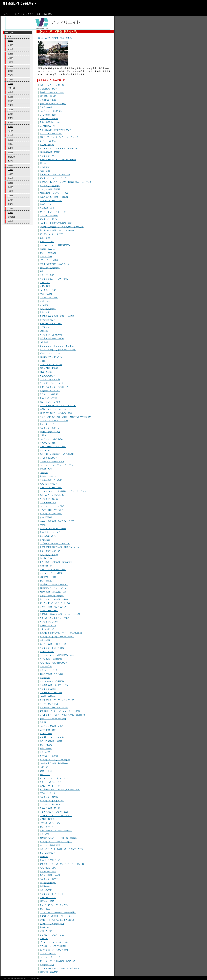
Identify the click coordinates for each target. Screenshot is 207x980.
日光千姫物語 (46, 107)
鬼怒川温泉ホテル (48, 309)
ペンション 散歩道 (49, 499)
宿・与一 (44, 163)
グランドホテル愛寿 (49, 216)
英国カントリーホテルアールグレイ (56, 409)
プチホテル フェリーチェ (52, 935)
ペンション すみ (48, 156)
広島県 (10, 170)
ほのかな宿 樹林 (48, 730)
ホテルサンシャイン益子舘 (52, 85)
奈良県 (10, 153)
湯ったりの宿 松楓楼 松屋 (53, 644)
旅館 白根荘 (46, 931)
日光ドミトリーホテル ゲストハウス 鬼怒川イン (63, 715)
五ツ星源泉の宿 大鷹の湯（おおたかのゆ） (60, 790)
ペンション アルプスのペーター (55, 760)
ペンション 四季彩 (49, 797)
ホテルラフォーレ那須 (50, 402)
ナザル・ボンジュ (48, 141)
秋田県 (10, 54)
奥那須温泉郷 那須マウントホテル (56, 130)
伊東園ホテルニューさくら (52, 737)
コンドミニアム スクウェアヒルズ (56, 816)
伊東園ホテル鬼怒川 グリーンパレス (57, 916)
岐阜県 (10, 97)
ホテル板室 (45, 752)
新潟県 (10, 118)
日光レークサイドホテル (51, 324)
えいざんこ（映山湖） (50, 186)
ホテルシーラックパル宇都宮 (53, 447)
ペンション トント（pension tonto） (57, 637)
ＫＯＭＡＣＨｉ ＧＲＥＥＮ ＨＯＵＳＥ (59, 148)
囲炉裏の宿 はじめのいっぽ (53, 592)
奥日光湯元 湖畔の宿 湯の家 (54, 708)
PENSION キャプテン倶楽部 (53, 946)
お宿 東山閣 (46, 294)
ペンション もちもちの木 (52, 801)
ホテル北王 (45, 909)
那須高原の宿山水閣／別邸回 (53, 529)
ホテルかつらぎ (47, 827)
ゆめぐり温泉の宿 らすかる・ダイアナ (58, 521)
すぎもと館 (45, 327)
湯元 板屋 (45, 775)
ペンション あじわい (50, 804)
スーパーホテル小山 (49, 704)
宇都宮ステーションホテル (52, 596)
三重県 (10, 105)
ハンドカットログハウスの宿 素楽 (56, 223)
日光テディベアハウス (50, 391)
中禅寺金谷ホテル (48, 320)
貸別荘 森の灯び (48, 626)
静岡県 (10, 92)
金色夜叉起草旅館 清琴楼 (52, 339)
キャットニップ (47, 424)
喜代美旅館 (45, 540)
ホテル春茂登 (46, 890)
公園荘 (43, 361)
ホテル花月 (45, 834)
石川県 (10, 127)
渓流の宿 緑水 (47, 208)
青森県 (10, 41)
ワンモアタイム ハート (52, 383)
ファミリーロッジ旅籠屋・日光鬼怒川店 (58, 913)
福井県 (10, 131)
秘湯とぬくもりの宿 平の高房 (54, 197)
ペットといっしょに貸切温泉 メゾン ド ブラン (63, 491)
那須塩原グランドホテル (51, 357)
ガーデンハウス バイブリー (53, 234)
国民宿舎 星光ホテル (50, 268)
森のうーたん (46, 204)
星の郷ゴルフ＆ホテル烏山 (52, 924)
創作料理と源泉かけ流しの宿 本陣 (56, 413)
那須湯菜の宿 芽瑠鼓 (50, 152)
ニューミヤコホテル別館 (51, 693)
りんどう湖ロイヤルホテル (52, 510)
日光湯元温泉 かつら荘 (51, 480)
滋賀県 (10, 135)
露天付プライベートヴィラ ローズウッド (59, 137)
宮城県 (10, 49)
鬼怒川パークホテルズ (50, 532)
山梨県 (10, 110)
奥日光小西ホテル (48, 872)
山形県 (10, 58)
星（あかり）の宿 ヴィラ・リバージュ (58, 230)
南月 (42, 271)
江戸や (43, 435)
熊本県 (10, 204)
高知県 (10, 187)
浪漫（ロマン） (47, 242)
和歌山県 (11, 157)
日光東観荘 (45, 167)
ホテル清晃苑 (46, 667)
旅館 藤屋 (45, 171)
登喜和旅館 (45, 886)
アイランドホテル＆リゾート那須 (55, 603)
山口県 (10, 174)
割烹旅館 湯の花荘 (49, 972)
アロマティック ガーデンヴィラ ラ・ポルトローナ (64, 864)
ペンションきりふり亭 (50, 380)
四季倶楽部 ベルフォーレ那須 (54, 193)
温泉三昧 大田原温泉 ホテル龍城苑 (57, 454)
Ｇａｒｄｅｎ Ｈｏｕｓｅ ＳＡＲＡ (57, 346)
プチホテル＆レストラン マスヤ (55, 618)
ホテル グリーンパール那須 (53, 719)
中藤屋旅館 (45, 678)
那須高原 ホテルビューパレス (54, 585)
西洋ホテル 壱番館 (49, 756)
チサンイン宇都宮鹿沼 (50, 845)
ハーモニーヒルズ (48, 290)
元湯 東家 (45, 312)
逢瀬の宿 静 (47, 566)
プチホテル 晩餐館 (49, 119)
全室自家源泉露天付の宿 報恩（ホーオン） (60, 547)
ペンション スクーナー (51, 428)
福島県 (10, 62)
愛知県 (10, 101)
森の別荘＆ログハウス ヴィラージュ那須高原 (61, 633)
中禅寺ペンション (48, 476)
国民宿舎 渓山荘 (48, 96)
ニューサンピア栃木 (49, 298)
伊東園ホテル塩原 (48, 100)
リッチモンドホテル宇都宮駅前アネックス (59, 655)
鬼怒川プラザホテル (49, 484)
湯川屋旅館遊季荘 (48, 883)
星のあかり (45, 927)
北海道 (10, 36)
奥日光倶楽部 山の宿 (50, 875)
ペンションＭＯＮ (48, 954)
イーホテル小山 (47, 965)
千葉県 (10, 79)
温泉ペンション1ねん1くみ (52, 495)
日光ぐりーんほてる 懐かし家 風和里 (58, 160)
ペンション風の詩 (48, 689)
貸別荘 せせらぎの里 (50, 432)
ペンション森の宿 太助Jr (51, 726)
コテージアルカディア (50, 551)
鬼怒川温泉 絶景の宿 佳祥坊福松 (56, 562)
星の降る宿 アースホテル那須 (54, 950)
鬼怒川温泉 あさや (49, 555)
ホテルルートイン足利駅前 (52, 681)
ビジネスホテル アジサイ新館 (54, 812)
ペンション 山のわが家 (51, 335)
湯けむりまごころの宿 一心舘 (54, 599)
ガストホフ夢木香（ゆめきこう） (55, 264)
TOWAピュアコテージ (50, 793)
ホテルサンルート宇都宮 (51, 488)
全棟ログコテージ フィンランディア (57, 700)
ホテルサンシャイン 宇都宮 (53, 104)
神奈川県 (11, 88)
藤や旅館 (44, 857)
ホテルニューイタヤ (49, 670)
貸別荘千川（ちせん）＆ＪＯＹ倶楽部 (57, 920)
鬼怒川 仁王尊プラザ (50, 860)
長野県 (10, 114)
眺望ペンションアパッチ (51, 365)
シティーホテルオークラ (51, 782)
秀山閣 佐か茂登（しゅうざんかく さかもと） (62, 227)
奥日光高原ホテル (48, 536)
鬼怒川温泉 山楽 (48, 868)
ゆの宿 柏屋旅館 (48, 696)
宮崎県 (10, 213)
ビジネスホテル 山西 (50, 823)
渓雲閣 (43, 722)
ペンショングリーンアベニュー (54, 421)
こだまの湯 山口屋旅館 (51, 659)
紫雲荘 (43, 525)
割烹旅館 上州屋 (48, 577)
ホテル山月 (45, 283)
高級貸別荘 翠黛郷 (49, 368)
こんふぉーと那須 (48, 503)
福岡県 (10, 191)
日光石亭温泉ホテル (49, 458)
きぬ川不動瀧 (46, 517)
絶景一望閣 (45, 640)
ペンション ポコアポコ (51, 111)
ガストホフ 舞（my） (50, 219)
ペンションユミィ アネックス (54, 279)
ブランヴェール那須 (49, 260)
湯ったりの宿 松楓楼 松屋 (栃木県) (55, 38)
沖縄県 (10, 221)
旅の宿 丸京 (46, 469)
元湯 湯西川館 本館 (50, 122)
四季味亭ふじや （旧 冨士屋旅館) (58, 838)
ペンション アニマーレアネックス (56, 842)
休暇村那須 (45, 286)
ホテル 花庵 (46, 257)
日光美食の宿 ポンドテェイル (54, 685)
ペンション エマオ (49, 879)
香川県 (10, 178)
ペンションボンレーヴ (50, 957)
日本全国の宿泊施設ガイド (19, 4)
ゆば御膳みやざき (48, 126)
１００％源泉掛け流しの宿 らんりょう (58, 406)
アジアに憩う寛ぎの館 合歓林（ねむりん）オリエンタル (66, 417)
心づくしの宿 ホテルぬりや (53, 607)
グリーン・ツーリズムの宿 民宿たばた (58, 961)
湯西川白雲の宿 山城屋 (51, 741)
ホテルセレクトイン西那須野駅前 (55, 245)
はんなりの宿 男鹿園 (50, 189)
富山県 (10, 122)
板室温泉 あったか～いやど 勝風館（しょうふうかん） (66, 182)
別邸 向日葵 (47, 372)
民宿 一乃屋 (46, 749)
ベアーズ (44, 767)
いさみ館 (44, 342)
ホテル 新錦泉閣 (48, 253)
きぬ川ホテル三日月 (49, 398)
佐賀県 (10, 196)
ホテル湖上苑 (46, 745)
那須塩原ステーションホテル (53, 588)
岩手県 (10, 45)
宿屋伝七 (44, 331)
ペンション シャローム (51, 514)
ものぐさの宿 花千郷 (50, 808)
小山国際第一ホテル (49, 89)
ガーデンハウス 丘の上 (51, 353)
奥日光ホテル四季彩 (49, 394)
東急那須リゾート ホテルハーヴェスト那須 (60, 711)
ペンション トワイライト (52, 894)
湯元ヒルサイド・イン (50, 786)
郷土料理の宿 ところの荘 (52, 674)
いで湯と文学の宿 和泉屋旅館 (54, 763)
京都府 (10, 140)
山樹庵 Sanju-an (47, 249)
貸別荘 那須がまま (49, 819)
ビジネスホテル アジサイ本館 (54, 942)
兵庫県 (10, 148)
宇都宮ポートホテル (49, 611)
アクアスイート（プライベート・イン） (58, 350)
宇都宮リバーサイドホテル (52, 93)
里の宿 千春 (46, 734)
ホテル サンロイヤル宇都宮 (53, 570)
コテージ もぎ (47, 275)
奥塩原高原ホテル (48, 376)
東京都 (10, 84)
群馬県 (10, 71)
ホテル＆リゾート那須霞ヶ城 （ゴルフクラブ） (62, 849)
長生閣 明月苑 (47, 145)
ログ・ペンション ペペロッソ (54, 387)
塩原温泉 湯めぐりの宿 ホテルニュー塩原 (60, 614)
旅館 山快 (45, 301)
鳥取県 (10, 161)
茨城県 (10, 75)
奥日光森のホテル (48, 853)
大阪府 (10, 144)
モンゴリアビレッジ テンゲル (54, 905)
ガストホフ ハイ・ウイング (53, 178)
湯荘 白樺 (45, 238)
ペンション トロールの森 (52, 648)
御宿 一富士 (46, 771)
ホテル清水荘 (46, 581)
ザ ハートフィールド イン (53, 212)
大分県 (10, 208)
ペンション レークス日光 (52, 506)
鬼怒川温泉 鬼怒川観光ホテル (54, 663)
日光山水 (44, 305)
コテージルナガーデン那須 (52, 462)
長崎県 (10, 200)
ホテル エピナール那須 (51, 573)
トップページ (6, 14)
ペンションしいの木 (49, 622)
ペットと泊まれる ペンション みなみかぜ (60, 968)
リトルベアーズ (47, 629)
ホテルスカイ (46, 450)
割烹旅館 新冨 (47, 901)
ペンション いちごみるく (52, 439)
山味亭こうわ (46, 558)
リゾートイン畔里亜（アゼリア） (55, 544)
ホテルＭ (44, 939)
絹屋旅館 (44, 473)
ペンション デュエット (51, 201)
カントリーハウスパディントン (54, 778)
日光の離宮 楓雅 (49, 115)
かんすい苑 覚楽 (48, 443)
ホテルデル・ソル (48, 898)
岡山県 (10, 165)
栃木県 (17, 14)
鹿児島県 (11, 217)
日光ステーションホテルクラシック (56, 831)
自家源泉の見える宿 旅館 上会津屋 (57, 316)
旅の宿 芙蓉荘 (47, 652)
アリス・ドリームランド (51, 134)
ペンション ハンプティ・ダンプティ (57, 465)
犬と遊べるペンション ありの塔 (55, 175)
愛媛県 (10, 183)
